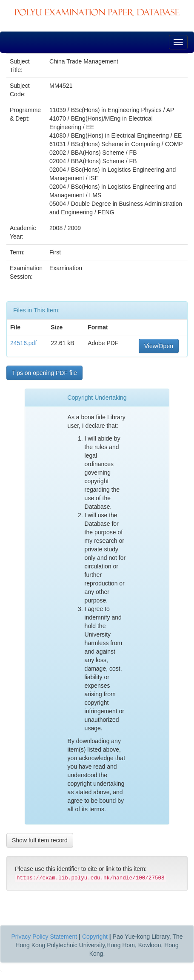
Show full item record (40, 840)
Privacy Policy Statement (44, 937)
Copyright (95, 937)
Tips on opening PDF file (44, 373)
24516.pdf (23, 343)
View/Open (159, 346)
